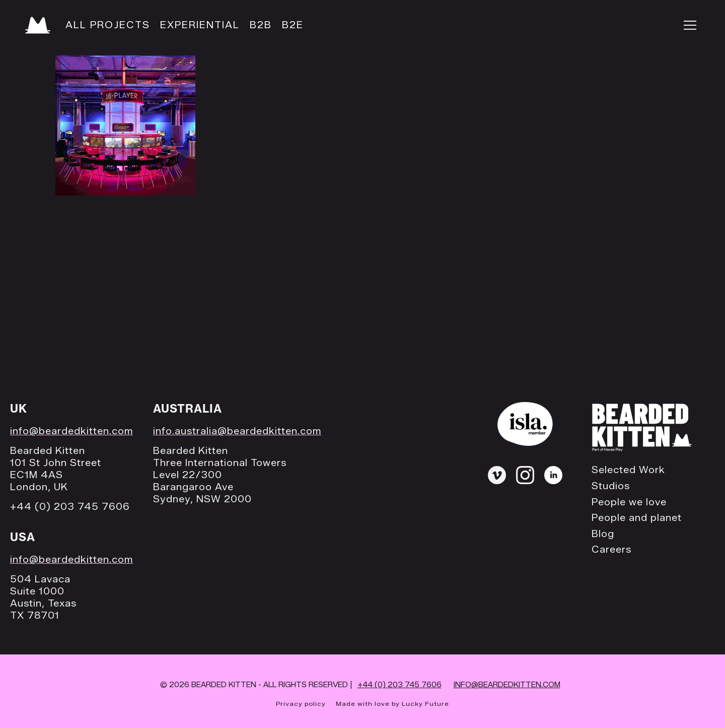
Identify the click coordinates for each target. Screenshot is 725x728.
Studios (611, 486)
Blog (603, 534)
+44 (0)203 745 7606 (400, 685)
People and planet (637, 518)
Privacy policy (301, 704)
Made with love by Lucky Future (392, 704)
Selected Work (628, 470)
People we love (629, 503)
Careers (611, 550)
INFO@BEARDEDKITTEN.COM (507, 685)
